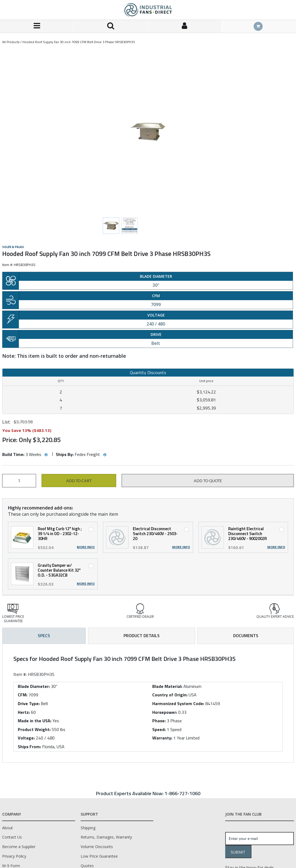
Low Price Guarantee (99, 856)
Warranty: (162, 738)
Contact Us (12, 837)
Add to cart (79, 481)
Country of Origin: (170, 695)
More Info (86, 547)
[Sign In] (184, 26)
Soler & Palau (13, 247)
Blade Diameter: (34, 686)
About (8, 828)
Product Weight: (34, 729)
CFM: (23, 695)
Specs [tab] (44, 636)
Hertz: (24, 712)
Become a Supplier (19, 847)
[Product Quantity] (19, 481)
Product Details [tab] (142, 636)
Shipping (88, 828)
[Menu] (37, 26)
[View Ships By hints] (105, 455)
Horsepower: (165, 712)
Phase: (159, 721)
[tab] (148, 703)
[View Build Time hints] (46, 455)
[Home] (148, 10)
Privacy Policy (14, 856)
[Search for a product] (111, 26)
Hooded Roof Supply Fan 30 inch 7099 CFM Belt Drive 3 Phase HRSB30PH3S (79, 42)
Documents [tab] (246, 636)
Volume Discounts (97, 847)
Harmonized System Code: (178, 703)
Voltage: (26, 738)
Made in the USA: (35, 721)
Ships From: (29, 747)
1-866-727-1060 (182, 793)
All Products (11, 42)
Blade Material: (167, 686)
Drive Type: (29, 703)
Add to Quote (208, 481)
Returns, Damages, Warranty (106, 837)
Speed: (159, 729)
